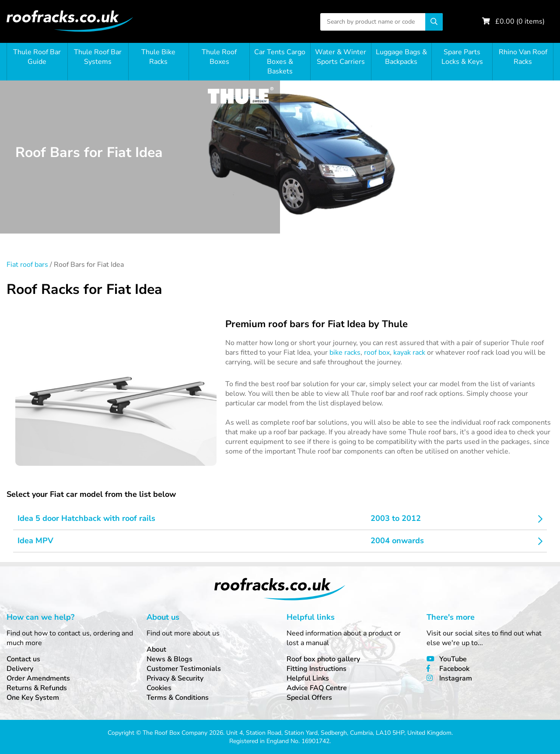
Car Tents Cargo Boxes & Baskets (280, 62)
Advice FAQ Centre (317, 688)
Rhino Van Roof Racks (523, 57)
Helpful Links (308, 678)
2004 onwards (397, 541)
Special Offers (309, 698)
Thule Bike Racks (158, 57)
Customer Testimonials (184, 669)
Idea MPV (35, 541)
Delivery (20, 669)
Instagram (456, 678)
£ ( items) (520, 21)
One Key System (33, 698)
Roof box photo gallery (323, 659)
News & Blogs (170, 659)
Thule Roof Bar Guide (37, 57)
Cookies (159, 688)
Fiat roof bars (27, 265)
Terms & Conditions (178, 698)
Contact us (23, 659)
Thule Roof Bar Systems (98, 57)
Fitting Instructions (317, 669)
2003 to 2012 (396, 518)
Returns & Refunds (37, 688)
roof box (377, 353)
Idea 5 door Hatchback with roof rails (86, 518)
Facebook (454, 669)
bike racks (345, 353)
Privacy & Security (175, 678)
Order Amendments (38, 678)
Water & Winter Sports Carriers (341, 57)
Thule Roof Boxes (219, 57)
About (156, 649)
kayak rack (409, 353)
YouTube (453, 659)
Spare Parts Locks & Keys (462, 57)
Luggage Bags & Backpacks (401, 57)
